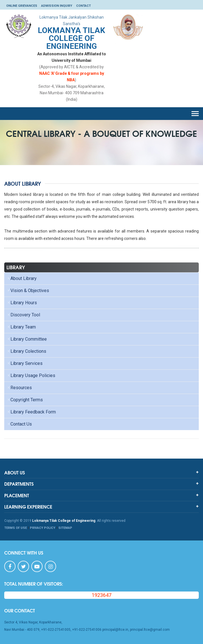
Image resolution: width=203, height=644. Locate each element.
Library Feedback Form (31, 412)
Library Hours (22, 303)
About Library (22, 278)
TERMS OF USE (16, 528)
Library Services (25, 363)
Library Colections (26, 351)
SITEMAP (65, 528)
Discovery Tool (23, 315)
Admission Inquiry (57, 6)
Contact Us (19, 424)
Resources (19, 388)
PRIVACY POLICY (43, 528)
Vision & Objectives (28, 291)
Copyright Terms (25, 400)
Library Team (21, 327)
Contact (83, 6)
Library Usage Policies (31, 375)
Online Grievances (22, 6)
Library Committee (27, 339)
